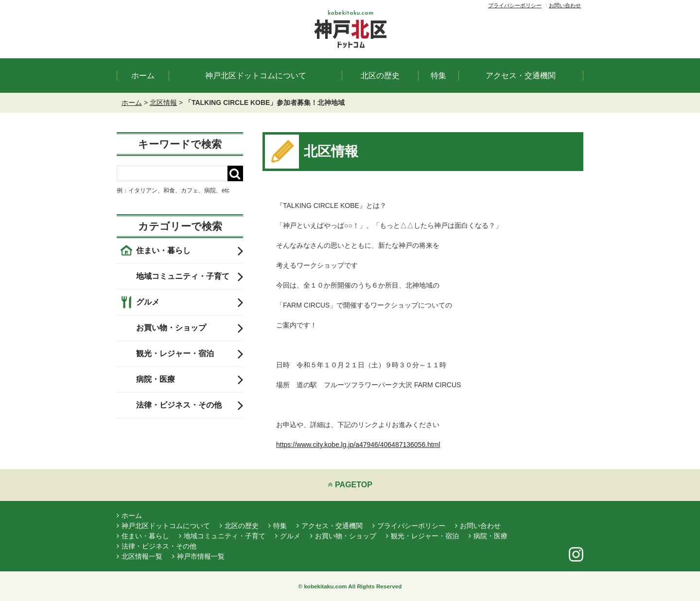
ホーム (143, 76)
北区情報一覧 (140, 556)
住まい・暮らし (190, 251)
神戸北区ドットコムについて (256, 76)
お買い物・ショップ (190, 328)
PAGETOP (350, 485)
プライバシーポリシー (515, 5)
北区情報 (163, 103)
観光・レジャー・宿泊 (190, 354)
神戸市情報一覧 (198, 556)
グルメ (190, 302)
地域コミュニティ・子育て (190, 276)
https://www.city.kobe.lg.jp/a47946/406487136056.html (358, 445)
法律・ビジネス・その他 (190, 405)
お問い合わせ (565, 5)
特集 (438, 76)
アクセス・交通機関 (521, 76)
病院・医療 (190, 379)
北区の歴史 (380, 76)
